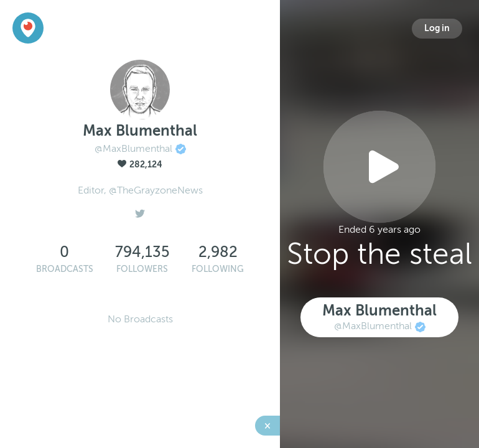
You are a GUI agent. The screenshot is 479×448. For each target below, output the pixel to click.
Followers (142, 269)
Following (218, 269)
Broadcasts (65, 269)
